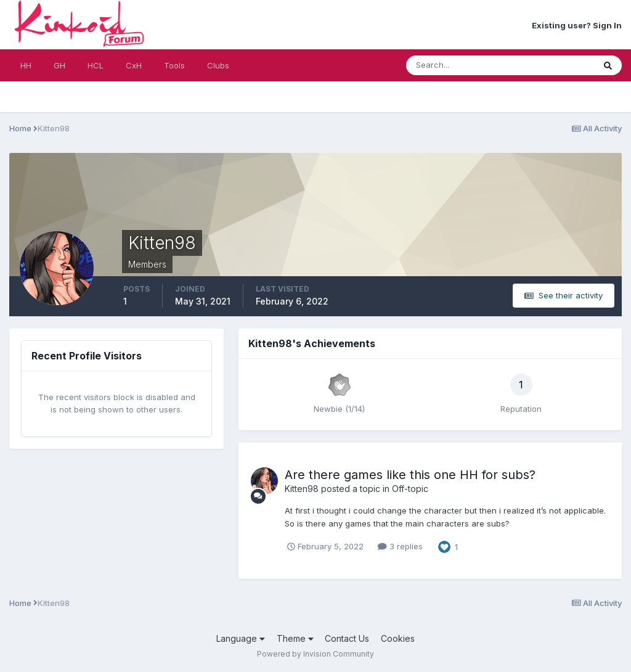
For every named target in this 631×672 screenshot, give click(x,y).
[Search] (460, 65)
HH (26, 65)
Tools (174, 65)
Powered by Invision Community (315, 654)
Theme (295, 638)
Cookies (398, 638)
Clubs (218, 65)
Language (241, 638)
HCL (96, 65)
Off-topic (410, 489)
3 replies (400, 546)
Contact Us (347, 638)
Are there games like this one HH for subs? (410, 475)
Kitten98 (302, 489)
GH (59, 65)
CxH (134, 65)
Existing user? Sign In (577, 25)
